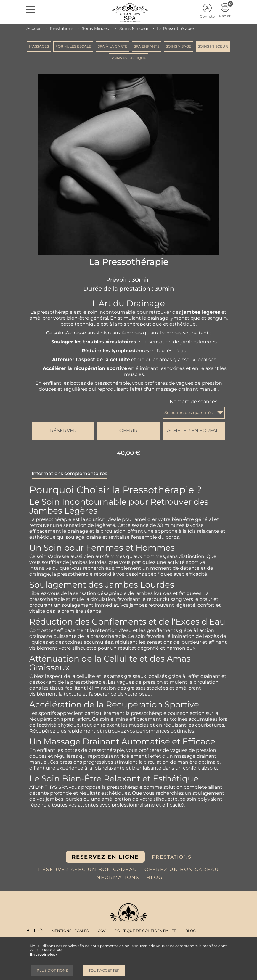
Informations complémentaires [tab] (69, 473)
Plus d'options (52, 970)
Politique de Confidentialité (146, 931)
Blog (191, 931)
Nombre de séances (193, 402)
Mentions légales (70, 931)
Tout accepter (104, 970)
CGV (102, 931)
